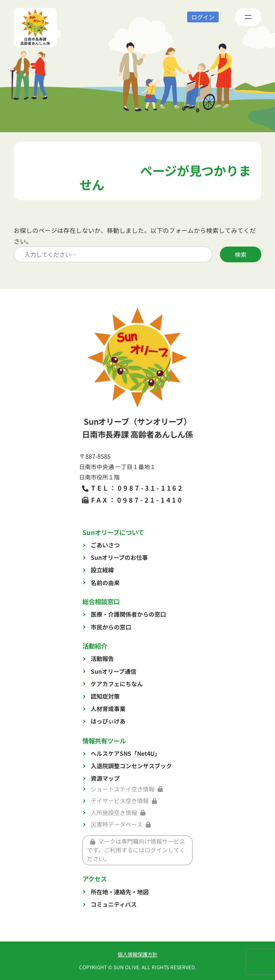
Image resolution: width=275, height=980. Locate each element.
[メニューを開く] (248, 17)
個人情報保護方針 (137, 954)
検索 (241, 254)
